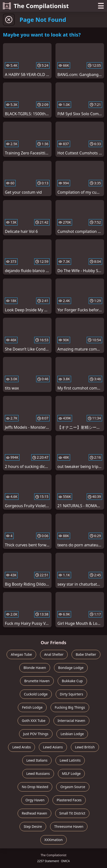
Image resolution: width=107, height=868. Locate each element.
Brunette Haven (37, 681)
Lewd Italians (37, 760)
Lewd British (85, 747)
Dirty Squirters (71, 694)
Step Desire (33, 826)
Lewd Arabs (21, 747)
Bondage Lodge (71, 668)
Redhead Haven (34, 813)
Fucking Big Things (70, 707)
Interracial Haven (71, 721)
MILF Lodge (71, 774)
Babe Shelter (86, 654)
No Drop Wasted (35, 787)
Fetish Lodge (32, 707)
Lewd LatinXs (70, 760)
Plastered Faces (69, 800)
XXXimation (54, 840)
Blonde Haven (35, 668)
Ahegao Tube (21, 654)
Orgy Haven (35, 800)
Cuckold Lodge (36, 694)
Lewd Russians (38, 774)
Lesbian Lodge (72, 734)
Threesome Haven (69, 826)
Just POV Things (36, 734)
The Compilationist (36, 6)
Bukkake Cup (72, 681)
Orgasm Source (73, 787)
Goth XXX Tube (34, 721)
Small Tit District (72, 813)
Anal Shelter (54, 654)
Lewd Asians (53, 747)
